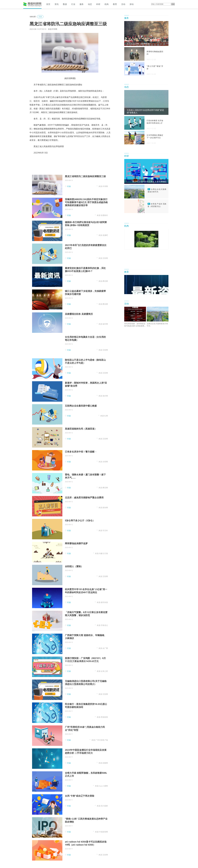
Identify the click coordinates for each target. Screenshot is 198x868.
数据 (65, 4)
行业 (73, 4)
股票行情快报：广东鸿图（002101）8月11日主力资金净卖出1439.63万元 (85, 660)
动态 (90, 4)
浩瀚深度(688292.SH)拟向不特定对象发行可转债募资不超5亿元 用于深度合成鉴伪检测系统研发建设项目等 (86, 202)
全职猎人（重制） (74, 566)
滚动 (132, 4)
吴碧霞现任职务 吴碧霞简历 (79, 314)
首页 (48, 4)
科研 (98, 4)
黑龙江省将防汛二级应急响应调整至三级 (85, 176)
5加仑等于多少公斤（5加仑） (80, 520)
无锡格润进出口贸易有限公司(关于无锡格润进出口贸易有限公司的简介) (86, 683)
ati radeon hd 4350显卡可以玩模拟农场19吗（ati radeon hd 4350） (86, 843)
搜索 (173, 4)
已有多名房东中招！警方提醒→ (81, 452)
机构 (107, 4)
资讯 (57, 4)
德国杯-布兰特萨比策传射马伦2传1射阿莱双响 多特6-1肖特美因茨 (86, 224)
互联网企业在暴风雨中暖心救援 (81, 406)
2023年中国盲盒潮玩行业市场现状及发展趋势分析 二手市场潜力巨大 (86, 751)
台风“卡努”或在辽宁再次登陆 (80, 796)
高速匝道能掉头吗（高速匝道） (81, 429)
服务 (82, 4)
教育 (115, 4)
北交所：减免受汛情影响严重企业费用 (84, 497)
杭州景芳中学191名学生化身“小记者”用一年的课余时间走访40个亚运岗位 (86, 591)
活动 (123, 4)
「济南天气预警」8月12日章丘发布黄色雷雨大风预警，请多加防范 (86, 614)
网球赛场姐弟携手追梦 (76, 543)
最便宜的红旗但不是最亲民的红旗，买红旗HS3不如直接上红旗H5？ (85, 270)
